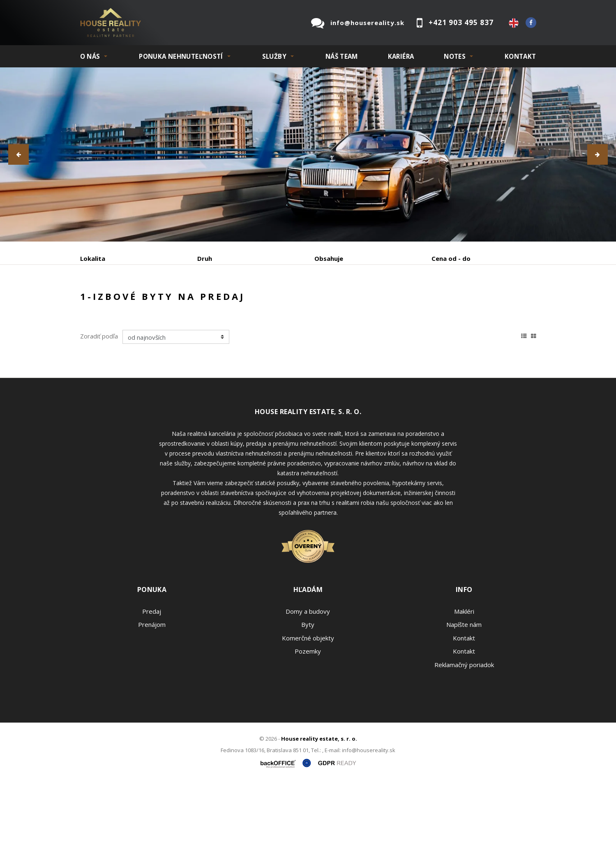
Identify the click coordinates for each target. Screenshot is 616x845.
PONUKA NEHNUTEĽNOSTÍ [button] (181, 56)
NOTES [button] (455, 56)
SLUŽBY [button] (274, 56)
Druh (205, 258)
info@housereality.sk (367, 23)
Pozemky (308, 714)
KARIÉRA (401, 56)
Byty (308, 687)
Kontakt (520, 56)
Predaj (106, 301)
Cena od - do (451, 258)
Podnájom (252, 301)
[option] (308, 154)
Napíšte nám (464, 687)
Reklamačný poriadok (464, 727)
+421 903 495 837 (461, 22)
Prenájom (156, 301)
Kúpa (204, 301)
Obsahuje (329, 258)
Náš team (342, 56)
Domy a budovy (308, 674)
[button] (18, 154)
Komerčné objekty (308, 700)
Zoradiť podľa (99, 398)
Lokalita (93, 258)
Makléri (464, 674)
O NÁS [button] (90, 56)
